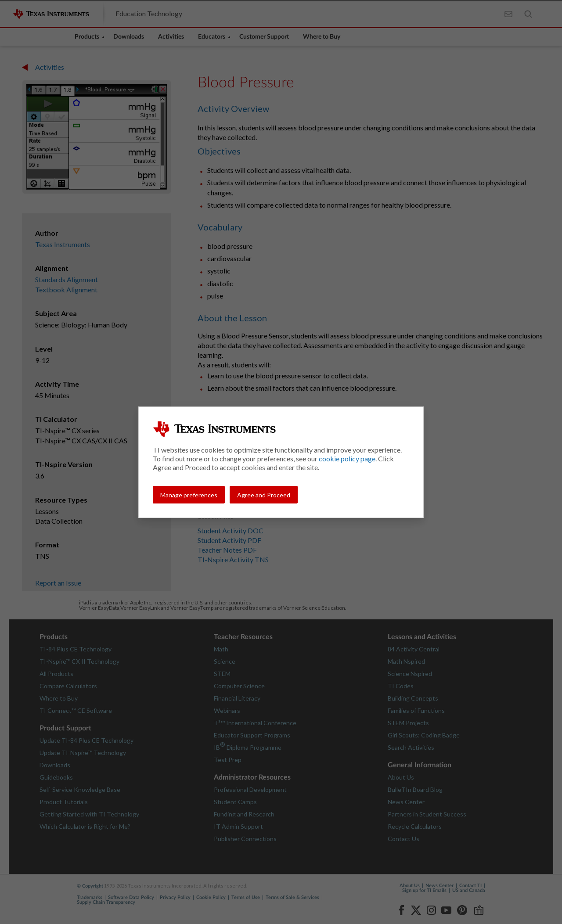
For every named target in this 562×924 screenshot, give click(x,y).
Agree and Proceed (264, 495)
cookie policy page (347, 458)
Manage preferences (189, 495)
